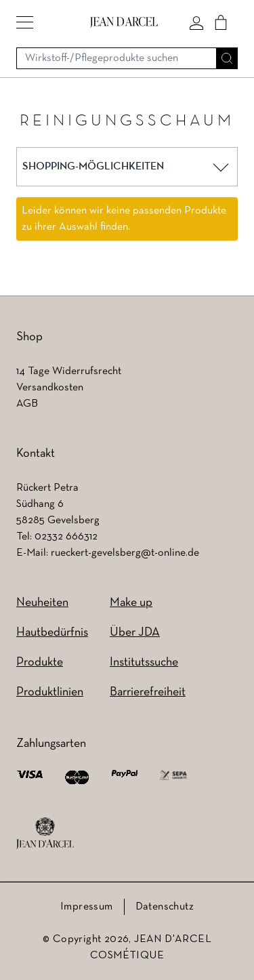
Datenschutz (165, 907)
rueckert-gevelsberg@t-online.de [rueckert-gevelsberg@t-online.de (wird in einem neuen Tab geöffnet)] (125, 553)
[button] (25, 22)
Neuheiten (42, 603)
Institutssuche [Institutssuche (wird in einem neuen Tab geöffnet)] (144, 662)
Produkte (40, 662)
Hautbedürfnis (52, 633)
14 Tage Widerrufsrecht (69, 371)
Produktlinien (50, 692)
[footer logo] (45, 834)
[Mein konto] (196, 22)
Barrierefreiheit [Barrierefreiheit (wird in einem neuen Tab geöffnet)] (148, 692)
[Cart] (221, 22)
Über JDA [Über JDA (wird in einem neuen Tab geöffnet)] (135, 633)
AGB (27, 404)
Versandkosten (50, 388)
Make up (131, 603)
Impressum (87, 907)
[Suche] (227, 58)
